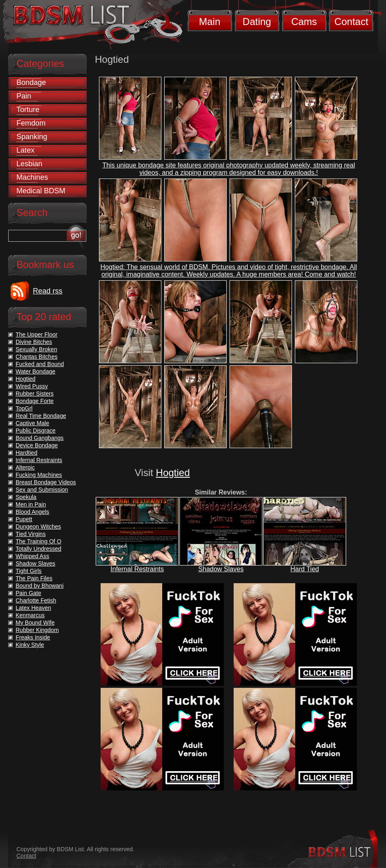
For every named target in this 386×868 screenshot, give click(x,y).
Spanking (32, 137)
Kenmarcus (30, 615)
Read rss (48, 291)
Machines (32, 177)
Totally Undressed (38, 549)
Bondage (31, 82)
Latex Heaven (33, 608)
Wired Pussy (32, 386)
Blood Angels (32, 512)
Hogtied (173, 473)
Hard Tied (304, 569)
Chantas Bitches (37, 357)
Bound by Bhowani (40, 586)
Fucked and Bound (40, 364)
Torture (28, 110)
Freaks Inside (33, 637)
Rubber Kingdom (37, 630)
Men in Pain (31, 504)
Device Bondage (37, 445)
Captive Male (32, 423)
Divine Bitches (34, 342)
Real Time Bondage (41, 416)
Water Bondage (36, 371)
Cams (304, 22)
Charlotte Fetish (36, 600)
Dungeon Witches (38, 527)
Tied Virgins (31, 534)
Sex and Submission (42, 490)
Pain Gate (28, 593)
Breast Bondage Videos (46, 482)
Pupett (24, 519)
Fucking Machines (39, 475)
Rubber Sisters (35, 394)
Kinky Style (30, 645)
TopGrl (24, 408)
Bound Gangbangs (40, 438)
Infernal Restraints (137, 569)
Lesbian (29, 164)
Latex (25, 150)
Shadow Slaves (221, 569)
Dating (257, 22)
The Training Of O (38, 541)
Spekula (26, 497)
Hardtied (26, 453)
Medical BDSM (41, 191)
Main (209, 22)
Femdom (31, 123)
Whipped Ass (32, 556)
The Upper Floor (37, 334)
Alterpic (25, 467)
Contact (351, 22)
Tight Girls (29, 571)
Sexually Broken (36, 349)
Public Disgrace (36, 431)
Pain (24, 96)
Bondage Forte (35, 401)
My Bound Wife (35, 623)
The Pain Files (34, 578)
